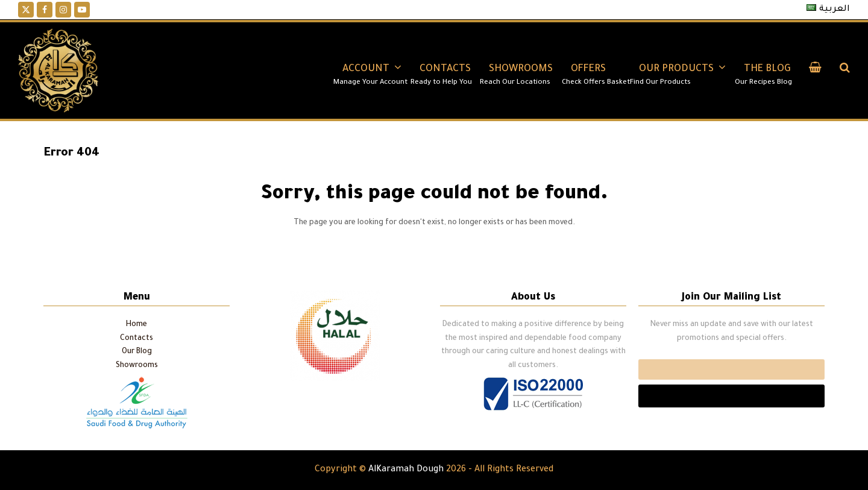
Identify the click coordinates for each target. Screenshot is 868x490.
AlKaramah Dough (406, 470)
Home (137, 325)
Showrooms (137, 366)
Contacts (137, 339)
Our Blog (137, 352)
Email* (731, 369)
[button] (815, 71)
